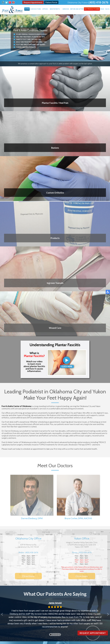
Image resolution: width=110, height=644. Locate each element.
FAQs (102, 9)
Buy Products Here (92, 9)
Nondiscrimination (89, 623)
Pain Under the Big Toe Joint (49, 499)
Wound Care (36, 39)
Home (27, 9)
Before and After (77, 9)
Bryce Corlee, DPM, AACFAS (78, 350)
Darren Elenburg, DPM (32, 350)
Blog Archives (55, 518)
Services (66, 9)
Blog (107, 9)
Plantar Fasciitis (39, 37)
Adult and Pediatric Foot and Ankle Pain (31, 42)
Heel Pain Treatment (24, 37)
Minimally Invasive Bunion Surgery (34, 34)
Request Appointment (33, 2)
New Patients (55, 9)
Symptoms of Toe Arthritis (48, 509)
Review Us (74, 539)
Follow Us (49, 539)
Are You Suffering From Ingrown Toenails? (56, 504)
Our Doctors (36, 9)
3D (17, 34)
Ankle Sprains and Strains (47, 495)
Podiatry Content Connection (53, 623)
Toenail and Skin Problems (26, 47)
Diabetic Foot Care (23, 39)
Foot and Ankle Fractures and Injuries (31, 44)
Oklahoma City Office (14, 591)
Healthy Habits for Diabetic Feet (51, 490)
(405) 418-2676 (98, 2)
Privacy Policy (101, 623)
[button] (2, 446)
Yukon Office (11, 594)
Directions (28, 408)
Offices (45, 9)
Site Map (79, 623)
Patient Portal (51, 2)
